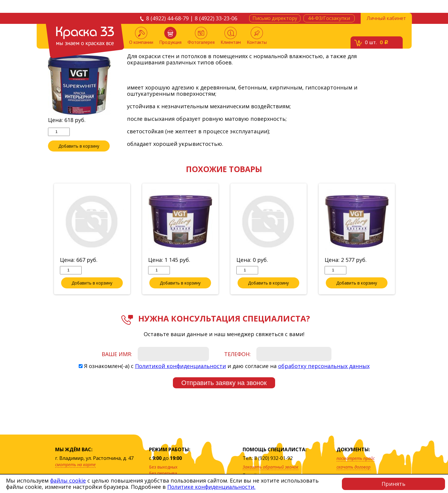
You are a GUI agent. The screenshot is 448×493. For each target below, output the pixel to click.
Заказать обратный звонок (270, 467)
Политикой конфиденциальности (180, 366)
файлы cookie (68, 480)
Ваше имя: (117, 354)
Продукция (170, 36)
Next (405, 239)
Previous (44, 239)
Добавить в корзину (79, 146)
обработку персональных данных (324, 366)
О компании (141, 36)
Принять (393, 484)
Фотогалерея (201, 36)
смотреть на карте (75, 465)
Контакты (257, 36)
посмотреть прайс (356, 458)
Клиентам (231, 36)
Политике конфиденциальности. (211, 487)
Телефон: (237, 354)
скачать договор (354, 467)
